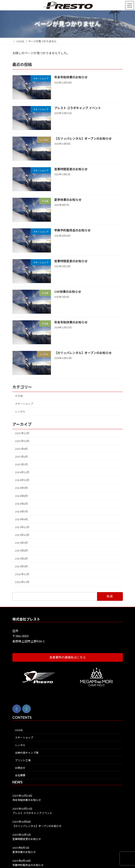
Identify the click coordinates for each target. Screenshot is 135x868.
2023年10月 (22, 535)
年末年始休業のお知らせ (71, 77)
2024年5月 (21, 512)
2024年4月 (21, 519)
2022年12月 (22, 574)
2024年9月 (21, 488)
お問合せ (20, 768)
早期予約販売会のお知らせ (72, 230)
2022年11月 (22, 582)
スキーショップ (24, 404)
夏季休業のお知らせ (68, 200)
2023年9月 (21, 543)
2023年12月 (22, 527)
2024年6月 (21, 504)
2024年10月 (22, 480)
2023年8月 (21, 551)
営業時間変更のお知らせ (71, 169)
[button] (68, 657)
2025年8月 (21, 449)
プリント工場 (23, 760)
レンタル (20, 412)
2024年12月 (22, 472)
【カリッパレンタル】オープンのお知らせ (83, 138)
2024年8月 (21, 496)
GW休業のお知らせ (67, 291)
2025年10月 (22, 441)
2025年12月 (22, 433)
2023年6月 (21, 558)
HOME (19, 730)
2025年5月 (21, 464)
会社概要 (20, 775)
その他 (19, 396)
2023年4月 (21, 566)
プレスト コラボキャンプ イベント (77, 108)
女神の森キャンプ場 (27, 753)
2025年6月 (21, 457)
